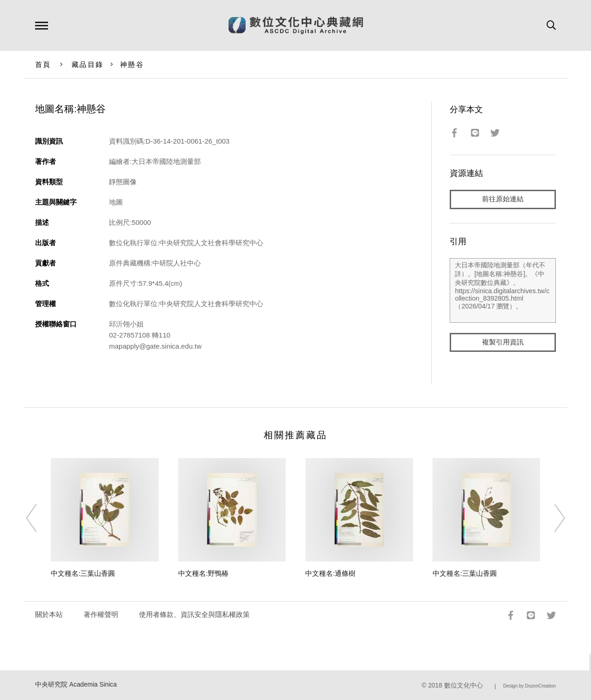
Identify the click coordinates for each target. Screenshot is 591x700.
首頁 (43, 64)
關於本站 (49, 614)
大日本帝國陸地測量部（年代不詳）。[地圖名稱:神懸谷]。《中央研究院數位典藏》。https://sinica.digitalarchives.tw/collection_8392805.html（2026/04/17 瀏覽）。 (503, 290)
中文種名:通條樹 (330, 573)
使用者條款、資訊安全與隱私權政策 (194, 614)
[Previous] (40, 518)
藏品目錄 (87, 64)
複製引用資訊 (503, 342)
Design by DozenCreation (530, 686)
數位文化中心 (464, 685)
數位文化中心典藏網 (296, 25)
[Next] (551, 518)
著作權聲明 (101, 614)
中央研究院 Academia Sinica (76, 685)
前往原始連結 (503, 199)
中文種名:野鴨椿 (203, 573)
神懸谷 (132, 64)
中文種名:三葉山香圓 (83, 573)
